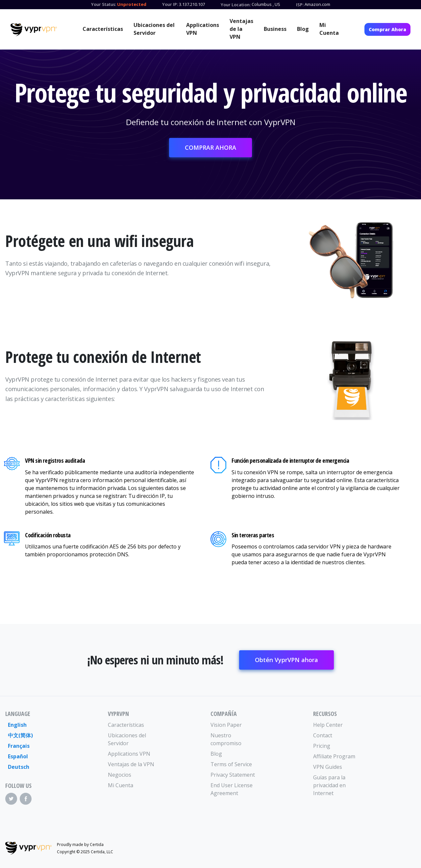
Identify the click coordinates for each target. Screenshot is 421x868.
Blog (303, 29)
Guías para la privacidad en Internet (329, 785)
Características (103, 29)
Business (275, 29)
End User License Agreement (232, 789)
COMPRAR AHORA (210, 147)
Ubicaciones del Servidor (154, 29)
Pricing (322, 746)
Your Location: (236, 5)
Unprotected (132, 4)
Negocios (120, 775)
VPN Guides (328, 767)
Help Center (328, 725)
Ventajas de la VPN (241, 29)
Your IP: (170, 4)
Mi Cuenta (329, 29)
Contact (323, 735)
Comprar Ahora (387, 29)
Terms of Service (231, 764)
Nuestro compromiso (226, 739)
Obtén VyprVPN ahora (286, 660)
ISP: (300, 5)
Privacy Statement (233, 775)
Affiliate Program (334, 756)
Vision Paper (226, 725)
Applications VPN (203, 29)
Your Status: (104, 4)
